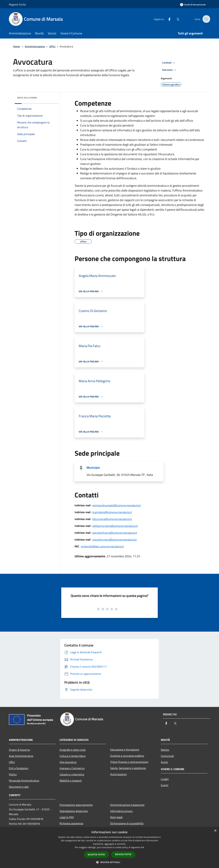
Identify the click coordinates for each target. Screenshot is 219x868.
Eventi (165, 785)
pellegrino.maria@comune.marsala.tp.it (115, 526)
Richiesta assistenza (71, 823)
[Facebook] (167, 19)
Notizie (165, 750)
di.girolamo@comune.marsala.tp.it (112, 512)
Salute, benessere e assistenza (128, 768)
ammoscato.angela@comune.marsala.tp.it (117, 505)
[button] (109, 862)
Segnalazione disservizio (74, 811)
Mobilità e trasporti (71, 781)
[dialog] (109, 848)
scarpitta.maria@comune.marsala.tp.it (115, 540)
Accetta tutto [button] (96, 855)
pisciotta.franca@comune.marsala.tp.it (115, 533)
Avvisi (164, 762)
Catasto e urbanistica (72, 774)
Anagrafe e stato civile (73, 750)
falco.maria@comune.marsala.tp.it (112, 519)
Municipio (93, 468)
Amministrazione (35, 46)
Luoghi (165, 779)
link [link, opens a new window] (142, 847)
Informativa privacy (121, 811)
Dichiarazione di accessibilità (127, 823)
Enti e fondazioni (19, 768)
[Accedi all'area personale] (193, 5)
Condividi (169, 63)
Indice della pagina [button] (27, 98)
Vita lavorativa (68, 762)
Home (16, 46)
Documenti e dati (19, 787)
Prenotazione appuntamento (76, 805)
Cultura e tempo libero (73, 756)
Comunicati (167, 756)
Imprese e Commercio (72, 768)
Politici (13, 774)
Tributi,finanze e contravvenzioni (129, 762)
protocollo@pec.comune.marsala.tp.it (102, 546)
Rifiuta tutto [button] (123, 854)
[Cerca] (206, 19)
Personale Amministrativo (24, 781)
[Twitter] (176, 19)
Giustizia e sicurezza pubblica (127, 756)
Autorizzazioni (118, 774)
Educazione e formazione (125, 750)
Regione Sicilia (17, 4)
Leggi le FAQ (67, 817)
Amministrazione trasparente (127, 805)
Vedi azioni (170, 70)
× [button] (215, 831)
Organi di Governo (19, 750)
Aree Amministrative (21, 756)
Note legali (116, 817)
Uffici (52, 46)
